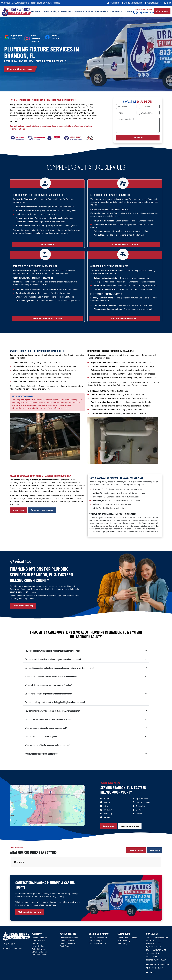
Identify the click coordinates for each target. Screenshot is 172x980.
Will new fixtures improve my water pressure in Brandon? (48, 685)
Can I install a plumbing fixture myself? (41, 736)
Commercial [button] (102, 11)
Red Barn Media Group (159, 974)
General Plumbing (39, 926)
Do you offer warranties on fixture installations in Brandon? (49, 719)
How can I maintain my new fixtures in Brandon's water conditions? (52, 711)
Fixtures (35, 932)
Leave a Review (136, 850)
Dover (139, 810)
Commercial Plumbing (127, 926)
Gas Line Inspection (98, 932)
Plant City (108, 814)
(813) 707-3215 (143, 12)
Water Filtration (38, 937)
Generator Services (84, 11)
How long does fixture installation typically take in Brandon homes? (53, 651)
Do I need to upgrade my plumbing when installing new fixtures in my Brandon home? (60, 668)
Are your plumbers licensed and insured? (42, 754)
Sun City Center (143, 802)
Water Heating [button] (52, 11)
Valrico (107, 802)
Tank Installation (67, 932)
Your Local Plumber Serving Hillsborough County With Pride (31, 3)
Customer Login (153, 3)
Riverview (108, 810)
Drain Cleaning (38, 929)
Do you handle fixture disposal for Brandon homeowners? (48, 694)
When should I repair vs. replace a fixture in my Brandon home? (51, 676)
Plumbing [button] (36, 11)
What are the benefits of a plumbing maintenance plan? (48, 745)
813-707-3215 (154, 935)
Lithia (106, 806)
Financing (113, 3)
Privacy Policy (9, 932)
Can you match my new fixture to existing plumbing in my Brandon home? (55, 702)
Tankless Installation (69, 926)
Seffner (107, 817)
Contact (128, 11)
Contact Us (138, 138)
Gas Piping (122, 932)
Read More (155, 850)
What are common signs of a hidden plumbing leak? (46, 728)
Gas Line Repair (96, 929)
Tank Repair (65, 934)
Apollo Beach (142, 799)
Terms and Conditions (13, 937)
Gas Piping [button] (67, 11)
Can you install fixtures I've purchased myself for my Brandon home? (53, 659)
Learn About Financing (23, 606)
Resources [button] (116, 11)
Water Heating (124, 929)
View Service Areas (130, 826)
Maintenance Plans (132, 3)
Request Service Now (42, 510)
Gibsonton (141, 806)
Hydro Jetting (38, 934)
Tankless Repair (67, 929)
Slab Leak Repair (39, 943)
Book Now (162, 11)
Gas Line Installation (98, 926)
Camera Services (39, 940)
